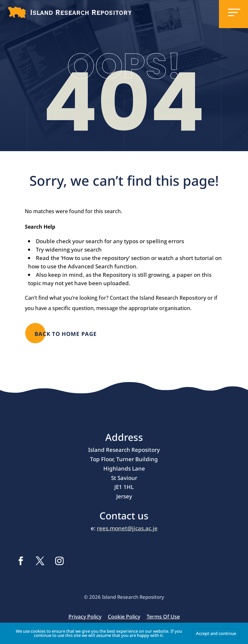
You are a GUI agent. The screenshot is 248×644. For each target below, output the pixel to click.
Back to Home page (66, 334)
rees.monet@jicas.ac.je (127, 528)
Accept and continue (216, 633)
